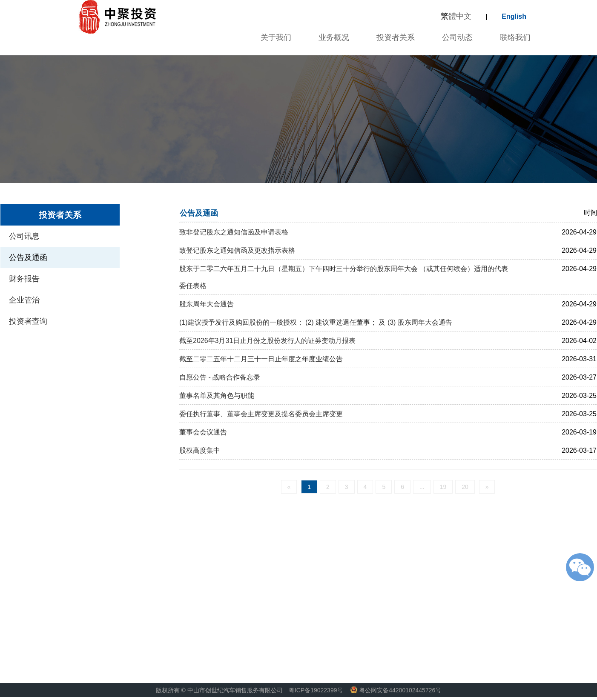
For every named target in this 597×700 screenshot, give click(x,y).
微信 (580, 567)
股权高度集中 (200, 450)
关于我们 (275, 37)
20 (465, 487)
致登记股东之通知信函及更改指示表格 (237, 250)
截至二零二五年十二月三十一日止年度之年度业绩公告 (261, 359)
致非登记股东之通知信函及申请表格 (234, 232)
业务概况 (334, 37)
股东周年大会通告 (207, 304)
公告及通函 (28, 257)
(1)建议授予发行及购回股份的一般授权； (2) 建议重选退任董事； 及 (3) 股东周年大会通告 (316, 322)
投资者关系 (396, 37)
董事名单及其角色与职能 (217, 396)
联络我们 (515, 37)
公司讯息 (24, 236)
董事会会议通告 (203, 432)
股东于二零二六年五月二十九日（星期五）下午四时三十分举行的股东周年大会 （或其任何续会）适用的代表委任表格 (344, 277)
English (514, 16)
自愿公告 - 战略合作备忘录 (220, 377)
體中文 (456, 16)
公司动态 (457, 37)
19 (443, 487)
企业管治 (24, 300)
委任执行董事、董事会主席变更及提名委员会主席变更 (261, 414)
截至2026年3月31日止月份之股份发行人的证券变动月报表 (267, 341)
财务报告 (24, 279)
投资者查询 (28, 321)
